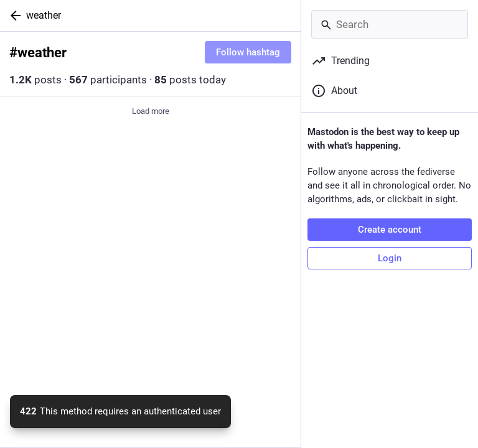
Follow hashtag (248, 52)
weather (44, 15)
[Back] (13, 16)
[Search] (390, 24)
